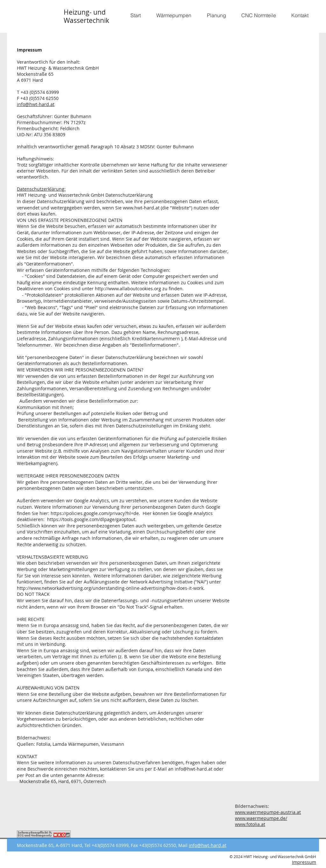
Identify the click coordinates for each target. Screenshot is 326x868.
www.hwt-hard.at (141, 208)
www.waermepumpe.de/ (261, 818)
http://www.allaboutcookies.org (128, 289)
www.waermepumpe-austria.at (268, 812)
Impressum (304, 862)
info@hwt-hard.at (36, 104)
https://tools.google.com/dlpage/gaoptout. (92, 519)
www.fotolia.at (250, 824)
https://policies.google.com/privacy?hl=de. (95, 513)
